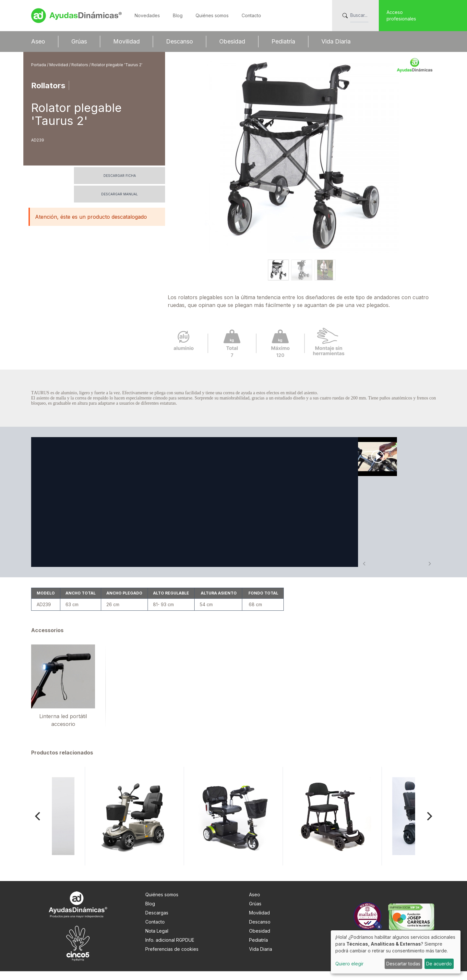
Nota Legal (157, 940)
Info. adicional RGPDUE (170, 949)
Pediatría (283, 41)
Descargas (157, 921)
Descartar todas (403, 964)
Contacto (251, 15)
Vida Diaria (336, 41)
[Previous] (38, 825)
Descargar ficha (120, 176)
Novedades (147, 15)
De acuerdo (439, 964)
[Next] (429, 825)
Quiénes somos (212, 15)
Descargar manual (120, 194)
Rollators (80, 65)
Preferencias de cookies (172, 958)
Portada (39, 65)
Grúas (79, 41)
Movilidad (126, 41)
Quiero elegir (349, 964)
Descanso (180, 41)
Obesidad (232, 41)
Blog (178, 15)
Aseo (38, 41)
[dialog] (396, 952)
